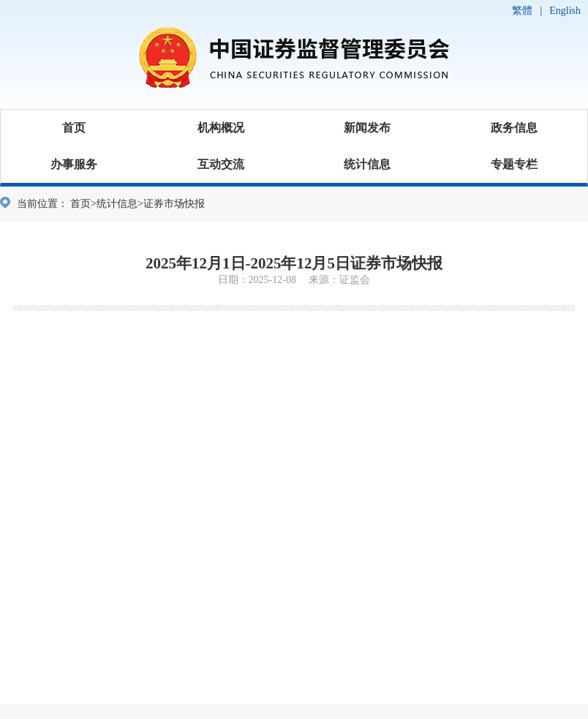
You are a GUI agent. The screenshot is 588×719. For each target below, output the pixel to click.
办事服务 (74, 164)
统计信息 (367, 164)
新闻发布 (367, 128)
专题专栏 (514, 164)
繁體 (522, 11)
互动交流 (221, 164)
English (565, 11)
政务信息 (514, 128)
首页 (74, 128)
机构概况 (221, 128)
